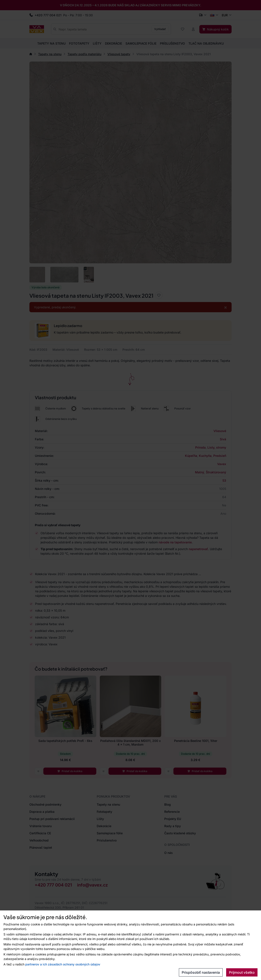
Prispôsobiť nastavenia (201, 972)
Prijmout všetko (242, 972)
